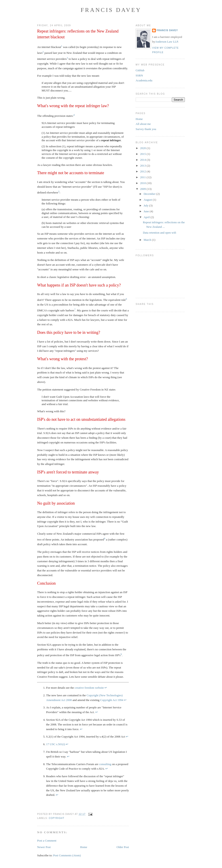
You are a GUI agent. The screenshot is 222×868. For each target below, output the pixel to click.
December (150, 194)
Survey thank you (146, 129)
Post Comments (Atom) (67, 855)
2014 (143, 160)
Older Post (123, 847)
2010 (143, 183)
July (146, 205)
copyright (57, 818)
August (148, 200)
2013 (143, 166)
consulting (105, 764)
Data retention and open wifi (159, 233)
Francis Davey (111, 10)
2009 (143, 189)
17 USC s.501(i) (56, 744)
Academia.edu (144, 80)
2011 (143, 177)
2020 (143, 148)
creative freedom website (89, 688)
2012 (143, 171)
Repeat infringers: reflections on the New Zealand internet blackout (78, 34)
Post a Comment (47, 841)
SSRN (139, 75)
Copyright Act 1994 (112, 700)
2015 (143, 154)
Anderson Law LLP (166, 42)
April (147, 217)
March (148, 240)
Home (84, 847)
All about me (143, 124)
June (147, 211)
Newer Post (44, 847)
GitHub (140, 70)
